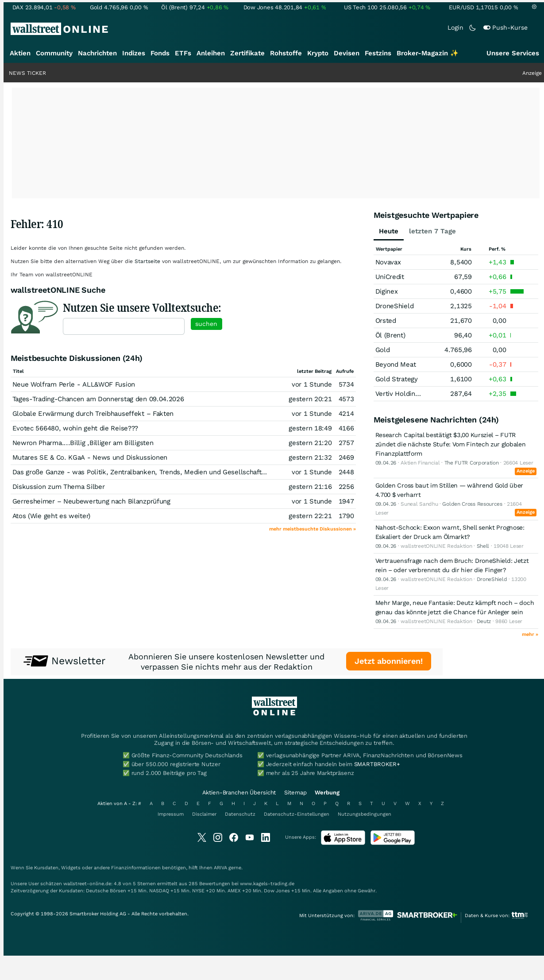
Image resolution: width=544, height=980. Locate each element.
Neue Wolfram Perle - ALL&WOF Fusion (74, 384)
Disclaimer (204, 814)
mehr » (530, 634)
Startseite (147, 261)
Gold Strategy (397, 379)
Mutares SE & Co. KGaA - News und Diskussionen (90, 457)
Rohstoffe (286, 53)
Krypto (318, 53)
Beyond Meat (396, 364)
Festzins (378, 53)
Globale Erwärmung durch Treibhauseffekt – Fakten (93, 414)
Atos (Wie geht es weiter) (52, 516)
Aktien (20, 53)
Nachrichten (97, 53)
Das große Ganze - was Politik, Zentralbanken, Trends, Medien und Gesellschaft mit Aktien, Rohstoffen (174, 472)
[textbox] (124, 326)
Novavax (388, 262)
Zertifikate (247, 53)
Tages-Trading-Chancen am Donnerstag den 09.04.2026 (98, 399)
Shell (483, 546)
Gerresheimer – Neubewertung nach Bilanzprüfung (91, 501)
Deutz (484, 621)
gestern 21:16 (310, 487)
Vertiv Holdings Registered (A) (422, 394)
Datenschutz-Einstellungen (297, 814)
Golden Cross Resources (472, 504)
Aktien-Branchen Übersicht (239, 792)
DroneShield (395, 306)
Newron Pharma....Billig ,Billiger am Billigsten (83, 443)
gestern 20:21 (310, 399)
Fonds (160, 53)
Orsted (386, 321)
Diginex (387, 291)
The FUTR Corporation (472, 463)
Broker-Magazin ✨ (428, 53)
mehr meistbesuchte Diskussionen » (313, 529)
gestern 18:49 (310, 428)
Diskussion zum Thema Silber (59, 487)
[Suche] (343, 29)
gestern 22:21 (310, 516)
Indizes (134, 53)
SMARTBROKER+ (377, 764)
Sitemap (295, 792)
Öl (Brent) (390, 335)
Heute (389, 231)
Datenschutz (240, 814)
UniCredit (390, 277)
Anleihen (211, 53)
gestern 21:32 (310, 457)
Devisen (347, 53)
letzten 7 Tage (432, 231)
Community (54, 53)
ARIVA (220, 868)
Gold (383, 350)
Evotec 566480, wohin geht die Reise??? (75, 428)
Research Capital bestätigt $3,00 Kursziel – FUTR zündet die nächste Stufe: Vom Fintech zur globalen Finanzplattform (451, 444)
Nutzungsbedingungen (365, 814)
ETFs (183, 53)
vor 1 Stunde (312, 384)
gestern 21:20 (310, 443)
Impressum (171, 814)
